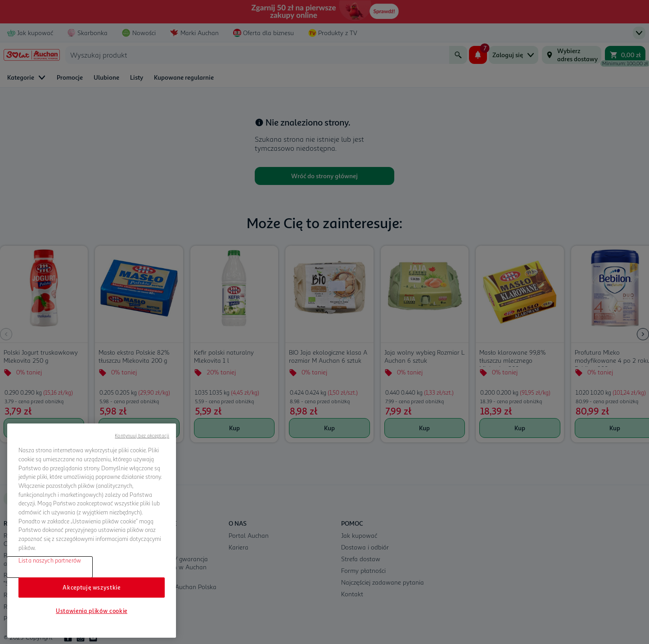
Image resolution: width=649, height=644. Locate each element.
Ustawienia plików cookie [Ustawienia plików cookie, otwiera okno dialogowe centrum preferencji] (92, 611)
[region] (92, 531)
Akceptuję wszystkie (91, 587)
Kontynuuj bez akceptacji (142, 435)
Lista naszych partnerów (50, 560)
